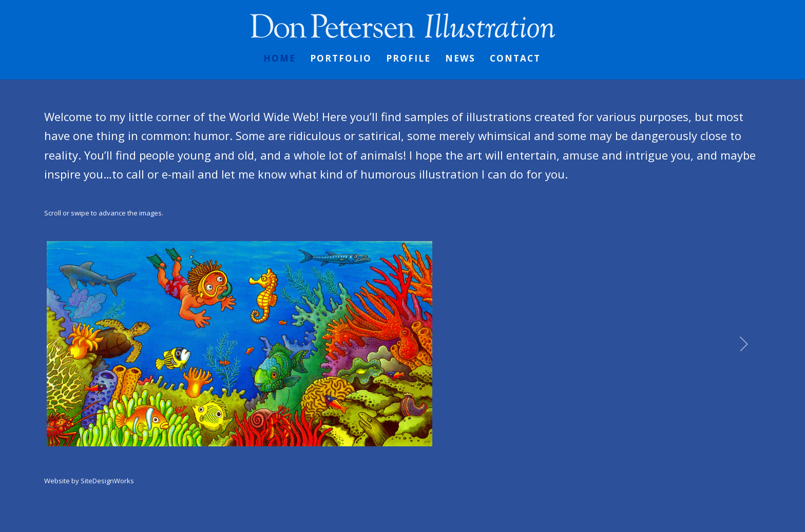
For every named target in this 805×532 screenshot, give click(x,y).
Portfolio (341, 60)
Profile (408, 60)
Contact (515, 60)
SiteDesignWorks (107, 481)
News (460, 60)
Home (280, 60)
